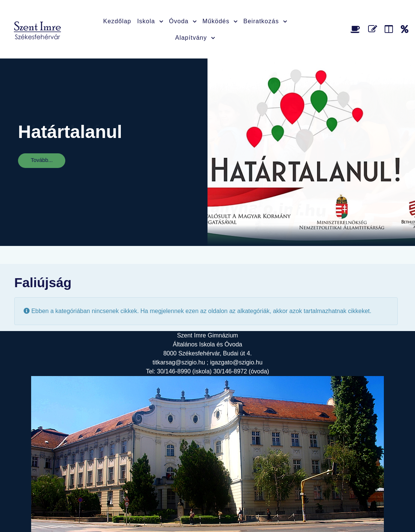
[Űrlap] (374, 29)
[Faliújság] (390, 29)
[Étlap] (357, 29)
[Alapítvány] (405, 29)
